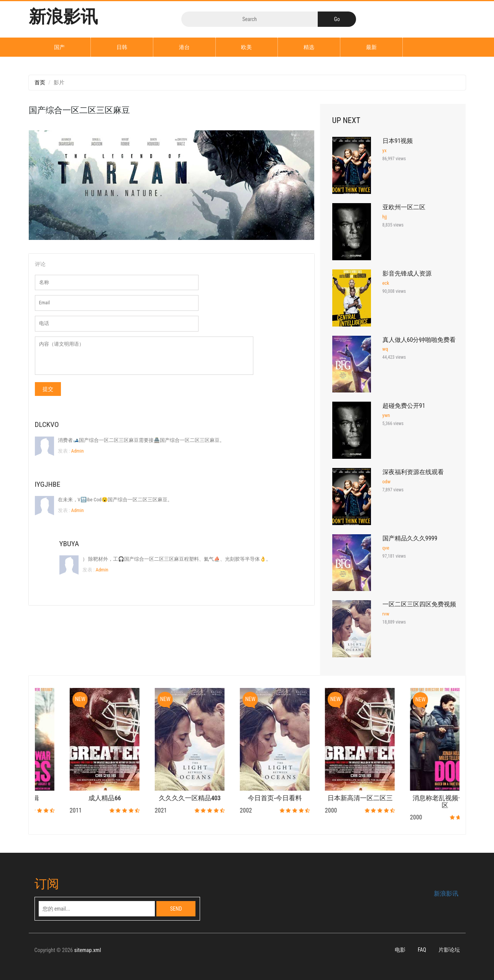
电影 (400, 950)
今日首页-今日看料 (332, 798)
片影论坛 (449, 950)
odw (387, 482)
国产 (59, 47)
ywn (386, 415)
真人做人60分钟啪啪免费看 (419, 340)
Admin (77, 451)
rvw (386, 614)
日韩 (122, 47)
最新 (371, 47)
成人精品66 (162, 798)
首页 (40, 82)
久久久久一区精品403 (247, 798)
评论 (40, 264)
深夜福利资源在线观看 (413, 472)
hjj (385, 217)
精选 (309, 47)
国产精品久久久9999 (410, 538)
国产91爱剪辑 (77, 798)
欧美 (246, 47)
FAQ (422, 950)
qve (386, 548)
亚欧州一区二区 (404, 207)
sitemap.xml (88, 951)
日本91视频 (398, 141)
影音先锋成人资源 (407, 273)
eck (386, 283)
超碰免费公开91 (404, 406)
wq (385, 349)
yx (385, 150)
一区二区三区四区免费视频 (419, 604)
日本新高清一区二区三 (417, 798)
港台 (184, 47)
